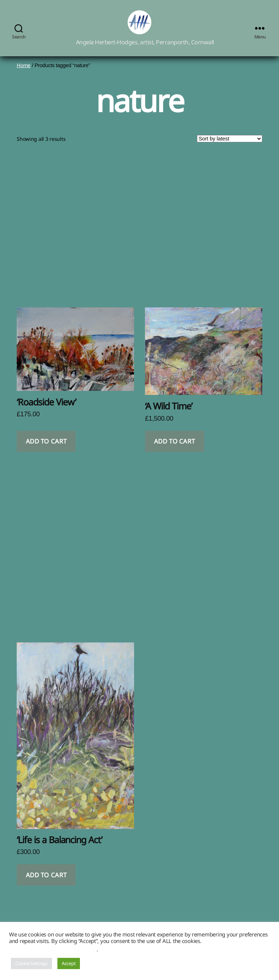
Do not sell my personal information (53, 949)
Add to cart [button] (46, 450)
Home (24, 73)
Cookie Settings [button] (31, 963)
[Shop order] (230, 147)
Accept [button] (69, 963)
